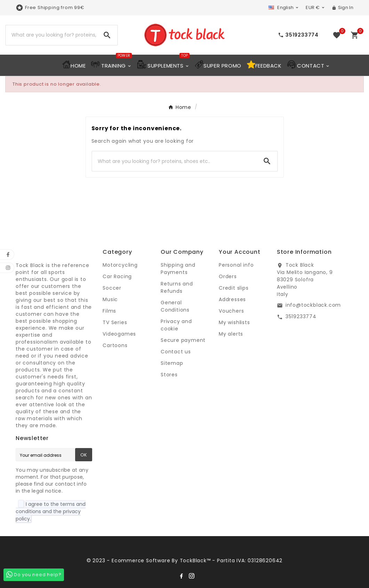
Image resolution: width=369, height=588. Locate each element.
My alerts (231, 334)
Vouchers (231, 311)
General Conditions (175, 306)
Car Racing (117, 276)
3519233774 (301, 316)
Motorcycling (120, 265)
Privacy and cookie (176, 325)
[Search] (51, 35)
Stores (169, 375)
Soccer (112, 288)
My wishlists (234, 322)
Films (109, 311)
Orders (228, 276)
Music (110, 299)
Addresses (232, 299)
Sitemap (172, 363)
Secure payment (183, 340)
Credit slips (234, 288)
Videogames (119, 334)
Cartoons (115, 345)
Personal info (236, 265)
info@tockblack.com (313, 305)
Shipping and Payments (178, 269)
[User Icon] (343, 8)
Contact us (176, 352)
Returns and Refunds (177, 287)
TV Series (115, 322)
